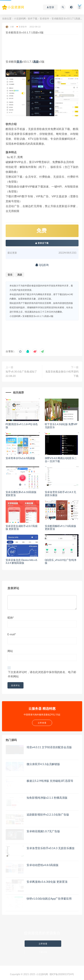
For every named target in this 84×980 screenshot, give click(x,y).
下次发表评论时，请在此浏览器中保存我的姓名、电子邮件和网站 (42, 674)
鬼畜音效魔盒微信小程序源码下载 (62, 374)
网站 (10, 651)
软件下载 (33, 19)
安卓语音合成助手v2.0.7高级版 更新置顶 (22, 527)
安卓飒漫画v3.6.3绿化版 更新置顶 (47, 882)
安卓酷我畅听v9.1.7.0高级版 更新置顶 (60, 527)
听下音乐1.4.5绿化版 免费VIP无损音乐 (61, 426)
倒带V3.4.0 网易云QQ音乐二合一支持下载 (61, 460)
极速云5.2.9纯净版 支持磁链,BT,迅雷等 (50, 781)
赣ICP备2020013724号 (62, 974)
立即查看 (43, 944)
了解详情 (43, 952)
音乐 (19, 62)
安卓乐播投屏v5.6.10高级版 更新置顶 (21, 494)
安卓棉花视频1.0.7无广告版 (43, 831)
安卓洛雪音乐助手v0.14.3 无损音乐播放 (61, 494)
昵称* (11, 618)
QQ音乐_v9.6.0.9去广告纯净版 (61, 561)
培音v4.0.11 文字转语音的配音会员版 (49, 747)
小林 (10, 27)
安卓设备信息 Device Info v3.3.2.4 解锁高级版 (22, 561)
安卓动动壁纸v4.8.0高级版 (43, 865)
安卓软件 (44, 19)
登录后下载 (42, 243)
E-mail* (12, 634)
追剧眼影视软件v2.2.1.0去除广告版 (48, 814)
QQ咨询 (42, 265)
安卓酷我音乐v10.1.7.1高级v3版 (38, 316)
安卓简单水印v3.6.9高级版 (20, 458)
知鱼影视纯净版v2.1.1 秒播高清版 (47, 798)
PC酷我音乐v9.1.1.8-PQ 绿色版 (22, 426)
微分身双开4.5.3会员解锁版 (43, 764)
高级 (36, 62)
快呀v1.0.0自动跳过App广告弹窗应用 (49, 898)
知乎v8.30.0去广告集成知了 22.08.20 (21, 374)
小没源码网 (20, 19)
